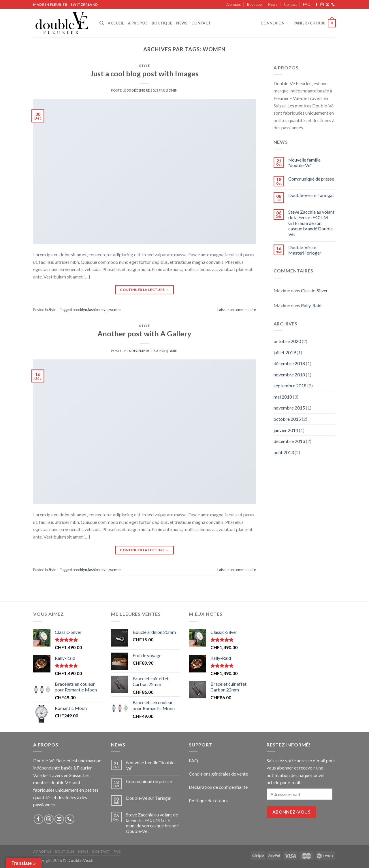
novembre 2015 (289, 408)
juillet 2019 (285, 352)
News (273, 4)
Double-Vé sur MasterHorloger (305, 250)
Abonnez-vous (292, 812)
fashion (94, 310)
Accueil (116, 23)
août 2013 (284, 452)
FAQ (307, 4)
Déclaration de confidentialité (218, 787)
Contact (290, 4)
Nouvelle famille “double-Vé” (304, 162)
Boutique (254, 4)
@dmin (172, 90)
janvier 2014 (286, 430)
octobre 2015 (287, 419)
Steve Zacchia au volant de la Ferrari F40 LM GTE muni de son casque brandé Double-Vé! (311, 223)
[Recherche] (102, 23)
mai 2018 (283, 397)
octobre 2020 (287, 341)
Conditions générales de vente (218, 774)
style (105, 310)
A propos (234, 4)
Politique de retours (208, 800)
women (115, 310)
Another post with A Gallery (144, 333)
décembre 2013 (289, 441)
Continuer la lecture (144, 290)
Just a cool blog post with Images (144, 73)
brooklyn (80, 310)
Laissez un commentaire (237, 310)
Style (144, 66)
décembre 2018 (289, 363)
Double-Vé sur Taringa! (311, 195)
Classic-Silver (314, 290)
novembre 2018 (289, 375)
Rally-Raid (311, 305)
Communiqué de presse (311, 179)
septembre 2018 (290, 385)
